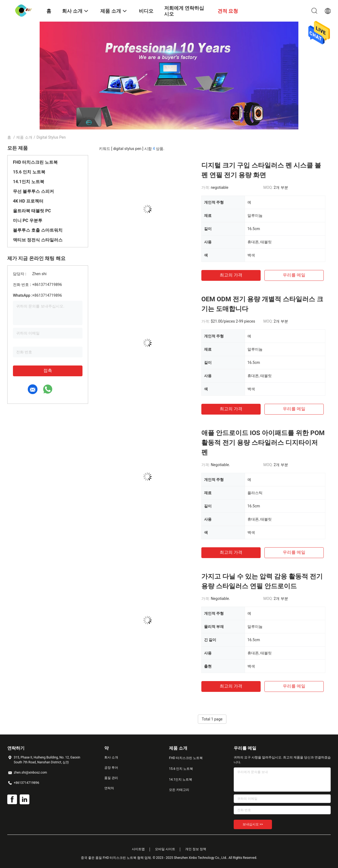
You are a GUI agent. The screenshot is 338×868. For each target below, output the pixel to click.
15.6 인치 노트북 (29, 172)
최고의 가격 (231, 275)
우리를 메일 (294, 275)
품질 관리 (111, 778)
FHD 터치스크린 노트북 (35, 162)
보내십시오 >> (253, 824)
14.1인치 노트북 (29, 182)
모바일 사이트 (165, 849)
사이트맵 (138, 849)
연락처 (109, 788)
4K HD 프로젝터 (28, 201)
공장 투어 (111, 768)
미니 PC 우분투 (28, 221)
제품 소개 (24, 137)
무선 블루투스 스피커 (33, 191)
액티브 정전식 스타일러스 (38, 240)
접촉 (48, 370)
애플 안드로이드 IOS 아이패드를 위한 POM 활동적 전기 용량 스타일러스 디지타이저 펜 (263, 443)
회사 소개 (111, 757)
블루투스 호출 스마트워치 (38, 230)
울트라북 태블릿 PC (32, 211)
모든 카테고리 (179, 790)
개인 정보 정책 (196, 849)
